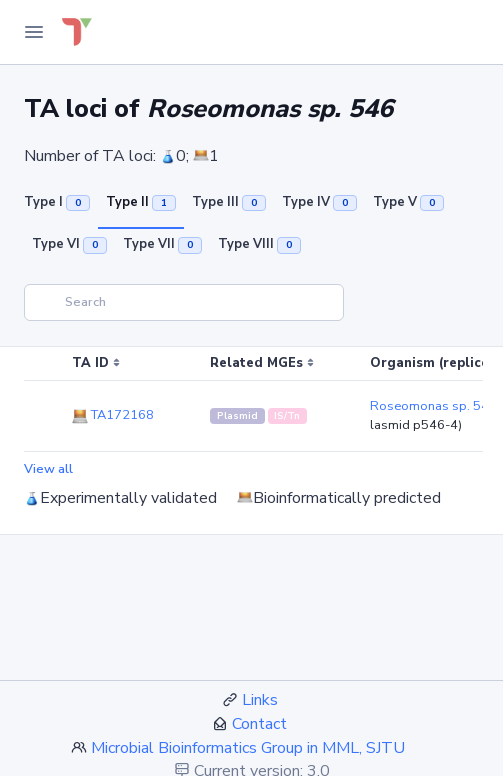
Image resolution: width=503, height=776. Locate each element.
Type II (141, 202)
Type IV (319, 202)
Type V (408, 202)
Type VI (69, 244)
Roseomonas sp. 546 (433, 406)
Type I (57, 202)
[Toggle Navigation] (34, 32)
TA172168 (113, 415)
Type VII (162, 244)
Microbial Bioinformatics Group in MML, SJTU (248, 748)
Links (260, 700)
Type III (229, 202)
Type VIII (259, 244)
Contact (259, 724)
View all (48, 469)
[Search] (184, 302)
